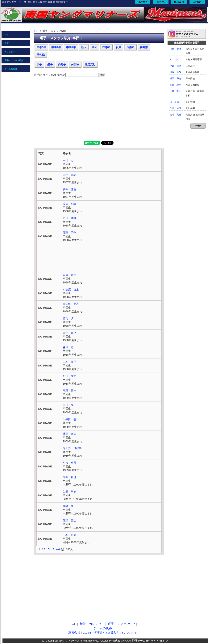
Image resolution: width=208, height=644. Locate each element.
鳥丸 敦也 (175, 85)
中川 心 (68, 160)
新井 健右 (69, 189)
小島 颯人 (175, 91)
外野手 (75, 64)
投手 (39, 64)
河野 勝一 (69, 390)
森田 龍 (68, 347)
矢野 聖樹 (69, 492)
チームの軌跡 (11, 69)
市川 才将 (69, 218)
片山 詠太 (175, 59)
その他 (41, 54)
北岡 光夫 (69, 434)
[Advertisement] (99, 110)
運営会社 (74, 632)
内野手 (62, 64)
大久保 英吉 (71, 304)
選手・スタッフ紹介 (14, 60)
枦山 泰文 (69, 376)
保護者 (131, 47)
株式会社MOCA (122, 641)
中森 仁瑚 (175, 66)
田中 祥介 (69, 333)
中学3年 (41, 47)
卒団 (94, 47)
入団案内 (197, 2)
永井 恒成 (175, 108)
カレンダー (10, 52)
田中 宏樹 (69, 175)
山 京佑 (174, 102)
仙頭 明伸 (69, 233)
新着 (6, 43)
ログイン (161, 2)
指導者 (106, 47)
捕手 (50, 64)
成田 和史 (175, 78)
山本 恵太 (69, 535)
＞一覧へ (198, 126)
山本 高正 (69, 362)
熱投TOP (143, 2)
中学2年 (56, 47)
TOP (6, 35)
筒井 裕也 (69, 477)
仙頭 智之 (69, 520)
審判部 (144, 47)
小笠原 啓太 (71, 290)
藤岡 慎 (68, 318)
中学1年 (71, 47)
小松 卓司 (69, 463)
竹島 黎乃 (175, 49)
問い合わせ (179, 2)
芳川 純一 (69, 405)
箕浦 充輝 (175, 115)
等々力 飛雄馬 (72, 448)
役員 (119, 47)
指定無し (90, 64)
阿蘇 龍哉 (175, 72)
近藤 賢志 (69, 275)
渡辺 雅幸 (69, 204)
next (57, 549)
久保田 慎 (69, 419)
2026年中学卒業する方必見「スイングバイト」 (111, 633)
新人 (84, 47)
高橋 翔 (68, 506)
